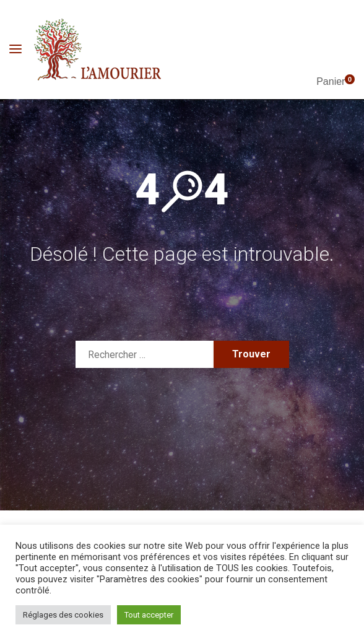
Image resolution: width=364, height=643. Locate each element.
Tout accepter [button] (149, 615)
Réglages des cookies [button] (63, 615)
